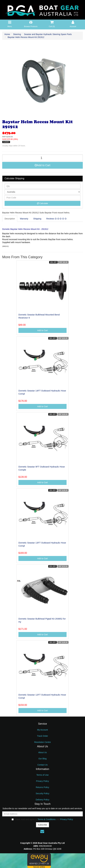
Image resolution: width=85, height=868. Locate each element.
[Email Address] (42, 814)
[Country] (42, 192)
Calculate (42, 203)
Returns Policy (42, 787)
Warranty (24, 219)
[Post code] (42, 198)
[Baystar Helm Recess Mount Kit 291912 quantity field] (42, 158)
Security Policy (42, 793)
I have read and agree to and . (43, 819)
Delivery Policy (42, 800)
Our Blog (42, 759)
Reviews (56, 219)
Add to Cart (42, 165)
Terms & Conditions (47, 819)
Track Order (42, 736)
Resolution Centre (42, 742)
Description (10, 219)
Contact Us (42, 765)
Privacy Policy (42, 781)
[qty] (42, 186)
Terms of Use (42, 775)
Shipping (37, 219)
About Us (42, 752)
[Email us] (42, 831)
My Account (42, 730)
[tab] (10, 219)
